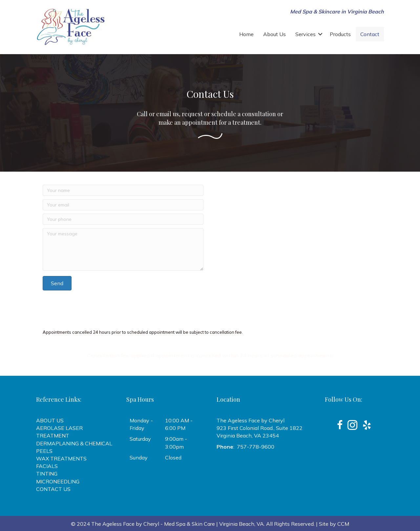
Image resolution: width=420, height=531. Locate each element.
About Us (274, 34)
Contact (370, 34)
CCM (343, 524)
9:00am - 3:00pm (176, 443)
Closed (173, 457)
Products (340, 34)
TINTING (47, 474)
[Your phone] (123, 219)
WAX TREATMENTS (61, 458)
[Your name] (123, 190)
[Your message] (123, 249)
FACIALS (47, 466)
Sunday (139, 457)
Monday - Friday (141, 424)
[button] (320, 34)
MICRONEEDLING (58, 481)
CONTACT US (53, 489)
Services (305, 34)
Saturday (140, 439)
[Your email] (123, 205)
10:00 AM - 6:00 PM (179, 424)
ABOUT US (50, 420)
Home (246, 34)
